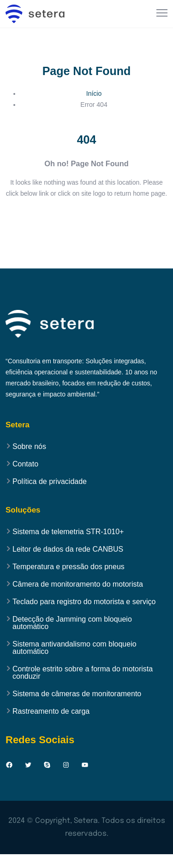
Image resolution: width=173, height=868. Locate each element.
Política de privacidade (50, 482)
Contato (25, 464)
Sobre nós (29, 447)
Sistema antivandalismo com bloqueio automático (75, 648)
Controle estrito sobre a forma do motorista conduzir (83, 673)
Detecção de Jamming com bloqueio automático (72, 623)
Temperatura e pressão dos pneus (69, 567)
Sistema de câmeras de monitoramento (77, 694)
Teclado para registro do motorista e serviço (84, 602)
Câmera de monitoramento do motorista (78, 584)
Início (94, 93)
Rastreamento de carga (51, 711)
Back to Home (86, 221)
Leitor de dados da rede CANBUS (68, 549)
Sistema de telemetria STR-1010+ (68, 532)
